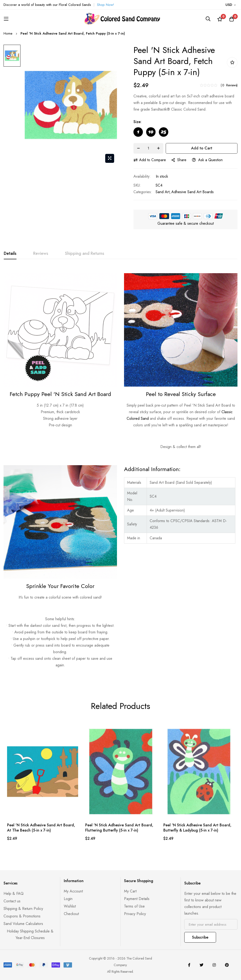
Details (10, 253)
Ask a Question (207, 160)
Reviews (41, 253)
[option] (138, 132)
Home (8, 33)
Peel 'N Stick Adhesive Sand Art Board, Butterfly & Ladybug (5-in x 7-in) (197, 828)
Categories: (143, 192)
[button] (231, 5)
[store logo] (120, 19)
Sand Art (163, 192)
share (179, 160)
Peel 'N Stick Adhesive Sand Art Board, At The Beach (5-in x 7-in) (41, 828)
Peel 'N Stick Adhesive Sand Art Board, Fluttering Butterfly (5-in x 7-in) (119, 828)
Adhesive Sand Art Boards (193, 192)
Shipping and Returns (85, 253)
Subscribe (200, 937)
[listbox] (185, 133)
